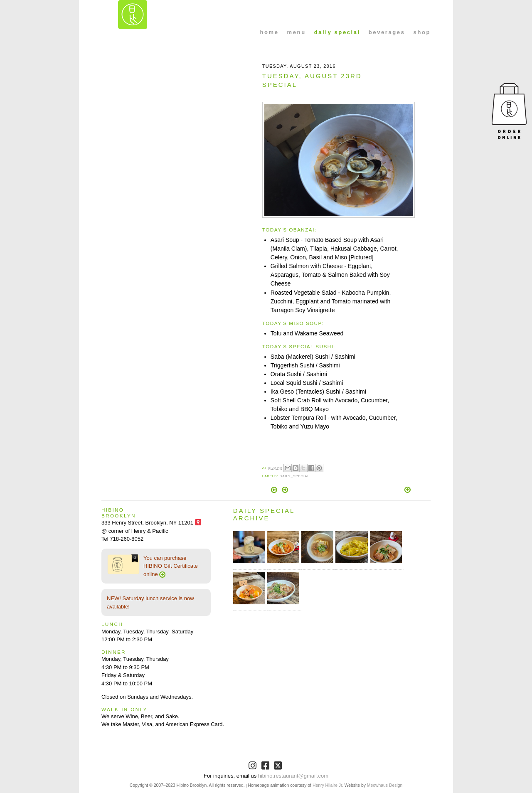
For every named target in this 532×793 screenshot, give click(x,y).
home (270, 32)
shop (422, 32)
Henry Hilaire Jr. (328, 785)
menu (297, 32)
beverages (387, 32)
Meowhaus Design (385, 785)
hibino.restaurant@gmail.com (293, 776)
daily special (337, 32)
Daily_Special (294, 476)
